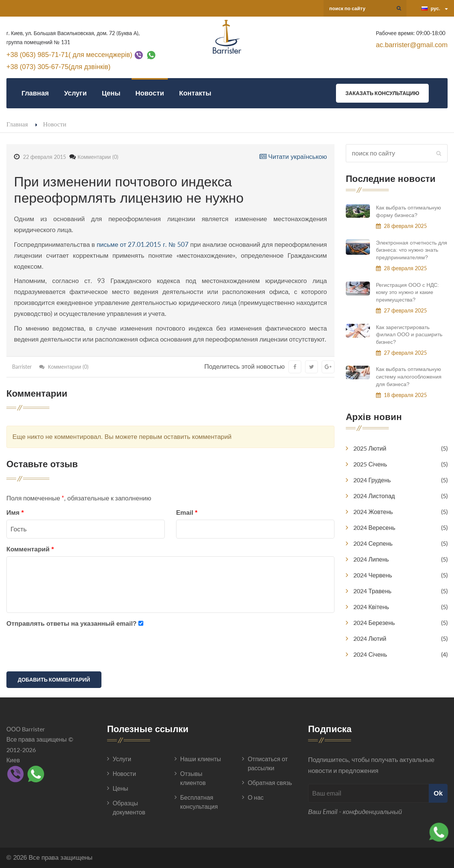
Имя (15, 513)
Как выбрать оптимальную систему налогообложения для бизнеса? (409, 376)
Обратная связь (270, 783)
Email (187, 513)
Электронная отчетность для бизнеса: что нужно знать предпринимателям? (412, 250)
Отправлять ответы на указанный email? (71, 624)
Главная (35, 93)
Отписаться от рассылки (268, 763)
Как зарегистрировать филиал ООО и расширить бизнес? (409, 335)
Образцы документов (129, 807)
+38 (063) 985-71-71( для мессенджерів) (69, 54)
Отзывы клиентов (193, 778)
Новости (150, 93)
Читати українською (293, 157)
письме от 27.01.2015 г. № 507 (143, 244)
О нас (256, 797)
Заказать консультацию (382, 93)
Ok (438, 793)
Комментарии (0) (98, 157)
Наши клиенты (201, 759)
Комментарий (30, 549)
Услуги (75, 93)
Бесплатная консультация (199, 802)
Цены (111, 93)
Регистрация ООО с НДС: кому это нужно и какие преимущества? (407, 292)
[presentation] (64, 651)
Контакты (195, 93)
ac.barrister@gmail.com (412, 45)
